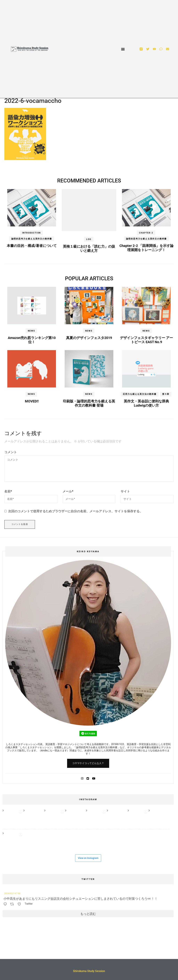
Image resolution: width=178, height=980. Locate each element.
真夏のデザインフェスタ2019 (89, 338)
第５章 (166, 394)
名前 (8, 491)
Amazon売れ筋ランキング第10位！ (32, 340)
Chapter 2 (146, 233)
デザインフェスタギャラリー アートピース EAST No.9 (146, 340)
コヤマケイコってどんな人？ (88, 763)
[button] (123, 49)
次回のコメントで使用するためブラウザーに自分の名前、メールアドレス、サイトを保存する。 (75, 511)
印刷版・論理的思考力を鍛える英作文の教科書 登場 (89, 403)
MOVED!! (32, 401)
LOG (89, 239)
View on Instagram (88, 858)
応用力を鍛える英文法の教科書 (140, 394)
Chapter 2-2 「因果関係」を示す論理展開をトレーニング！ (146, 248)
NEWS (31, 331)
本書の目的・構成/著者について (32, 246)
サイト (125, 491)
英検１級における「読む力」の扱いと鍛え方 (89, 248)
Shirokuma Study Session (89, 971)
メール (68, 491)
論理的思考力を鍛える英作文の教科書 (32, 239)
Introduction (31, 233)
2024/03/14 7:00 (12, 893)
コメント (11, 452)
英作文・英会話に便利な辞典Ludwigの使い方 (146, 403)
